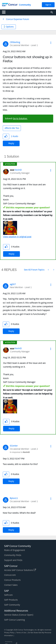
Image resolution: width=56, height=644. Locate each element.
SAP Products (11, 600)
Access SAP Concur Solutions (20, 570)
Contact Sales (11, 585)
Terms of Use (21, 633)
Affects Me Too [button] (12, 128)
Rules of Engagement (15, 550)
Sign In (48, 5)
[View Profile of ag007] (13, 284)
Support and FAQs (13, 560)
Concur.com (10, 575)
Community (25, 5)
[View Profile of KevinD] (18, 170)
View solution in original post (17, 237)
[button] (51, 43)
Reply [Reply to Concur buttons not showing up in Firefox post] (11, 143)
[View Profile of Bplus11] (14, 498)
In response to (20, 452)
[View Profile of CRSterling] (15, 42)
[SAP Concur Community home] (10, 4)
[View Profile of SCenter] (14, 446)
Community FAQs (13, 555)
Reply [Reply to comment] (12, 254)
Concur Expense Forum (17, 19)
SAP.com (8, 595)
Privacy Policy (9, 633)
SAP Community (12, 605)
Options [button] (10, 27)
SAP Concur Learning (14, 620)
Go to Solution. (20, 119)
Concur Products (12, 580)
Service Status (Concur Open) (19, 615)
